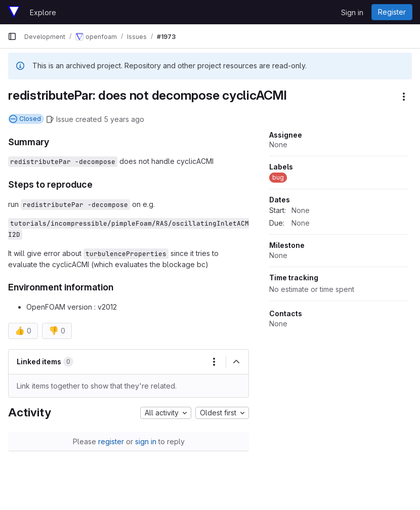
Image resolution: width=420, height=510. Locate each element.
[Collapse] (236, 362)
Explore (43, 12)
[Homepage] (14, 12)
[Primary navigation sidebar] (12, 36)
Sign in (352, 12)
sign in (146, 441)
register (111, 441)
